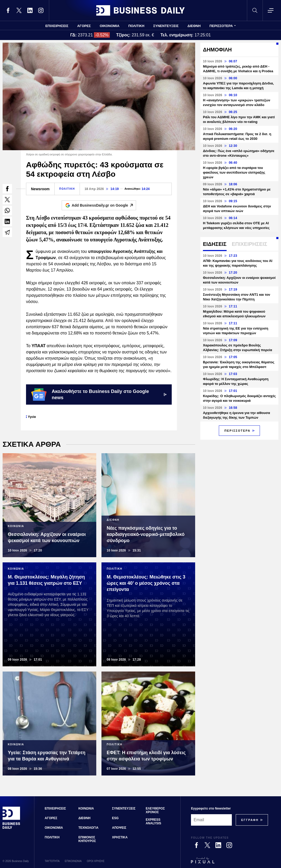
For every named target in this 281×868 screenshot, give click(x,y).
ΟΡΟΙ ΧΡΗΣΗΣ (96, 861)
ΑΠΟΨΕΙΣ (119, 828)
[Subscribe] (250, 820)
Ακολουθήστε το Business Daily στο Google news (99, 394)
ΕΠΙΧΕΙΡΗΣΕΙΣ (57, 26)
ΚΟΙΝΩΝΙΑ (86, 808)
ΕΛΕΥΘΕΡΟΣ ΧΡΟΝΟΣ (155, 810)
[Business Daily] (11, 828)
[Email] (211, 820)
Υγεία (32, 417)
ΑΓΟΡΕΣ (84, 26)
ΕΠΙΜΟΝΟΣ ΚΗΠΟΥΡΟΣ (87, 839)
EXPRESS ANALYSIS (154, 821)
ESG (115, 818)
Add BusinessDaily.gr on (104, 205)
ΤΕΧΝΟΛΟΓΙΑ (88, 828)
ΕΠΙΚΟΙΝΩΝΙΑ (73, 861)
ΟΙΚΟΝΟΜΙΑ (110, 26)
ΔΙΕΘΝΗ (194, 26)
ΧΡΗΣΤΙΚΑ (120, 837)
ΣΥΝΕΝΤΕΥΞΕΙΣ (166, 26)
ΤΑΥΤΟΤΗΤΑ (52, 861)
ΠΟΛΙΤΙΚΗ (136, 26)
